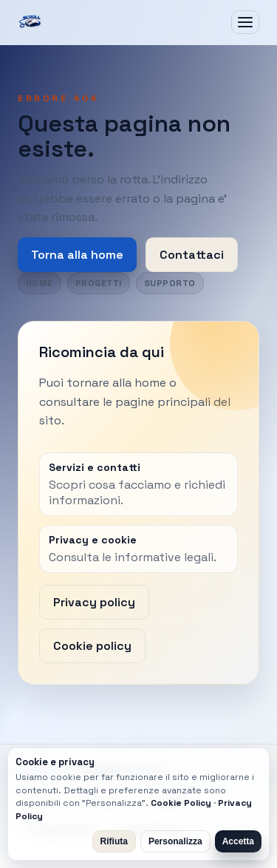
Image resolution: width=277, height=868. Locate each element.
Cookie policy (92, 646)
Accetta (238, 841)
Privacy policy (94, 602)
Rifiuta (114, 841)
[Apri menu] (245, 22)
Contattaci (192, 255)
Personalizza (175, 841)
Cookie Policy (181, 803)
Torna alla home (77, 255)
